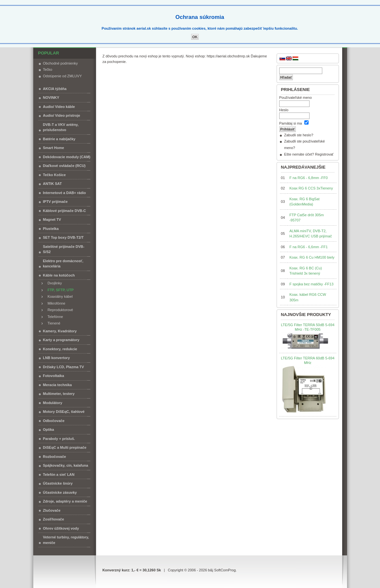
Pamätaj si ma (291, 123)
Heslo (284, 110)
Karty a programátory (61, 340)
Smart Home (54, 148)
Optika (49, 430)
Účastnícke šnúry (58, 483)
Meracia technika (58, 385)
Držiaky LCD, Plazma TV (64, 367)
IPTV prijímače (55, 202)
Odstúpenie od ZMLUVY (62, 76)
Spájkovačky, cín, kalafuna (66, 465)
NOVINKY (51, 98)
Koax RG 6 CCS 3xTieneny (311, 188)
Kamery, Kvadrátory (60, 331)
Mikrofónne (55, 303)
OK (195, 37)
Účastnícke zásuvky (60, 492)
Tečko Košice (54, 175)
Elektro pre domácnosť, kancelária (63, 264)
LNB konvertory (57, 358)
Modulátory (53, 403)
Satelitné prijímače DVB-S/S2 (64, 249)
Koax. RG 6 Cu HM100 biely (312, 257)
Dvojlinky (53, 283)
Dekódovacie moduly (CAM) (67, 157)
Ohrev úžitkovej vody (61, 528)
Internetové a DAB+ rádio (65, 193)
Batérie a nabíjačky (59, 139)
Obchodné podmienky (61, 63)
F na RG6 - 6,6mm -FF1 (308, 247)
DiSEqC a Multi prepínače (65, 447)
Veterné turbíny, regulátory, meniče (66, 540)
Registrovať (324, 154)
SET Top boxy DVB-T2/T (63, 237)
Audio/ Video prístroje (62, 115)
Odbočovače (54, 421)
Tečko (48, 69)
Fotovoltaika (54, 376)
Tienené (53, 323)
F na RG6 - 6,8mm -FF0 (308, 178)
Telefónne (54, 317)
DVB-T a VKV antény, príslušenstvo (61, 127)
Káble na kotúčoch (59, 275)
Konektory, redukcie (60, 349)
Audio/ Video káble (59, 107)
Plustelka (51, 229)
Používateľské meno (296, 98)
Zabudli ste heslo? (299, 135)
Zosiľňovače (54, 519)
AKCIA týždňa (55, 89)
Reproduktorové (59, 310)
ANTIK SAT (53, 184)
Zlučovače (52, 510)
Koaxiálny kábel (59, 296)
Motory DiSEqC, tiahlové (64, 412)
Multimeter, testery (59, 394)
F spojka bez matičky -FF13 (311, 284)
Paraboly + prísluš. (59, 439)
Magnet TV (52, 219)
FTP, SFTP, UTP (59, 290)
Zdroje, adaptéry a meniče (65, 501)
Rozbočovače (55, 457)
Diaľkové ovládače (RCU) (64, 166)
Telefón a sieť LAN (59, 475)
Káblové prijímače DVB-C (65, 211)
